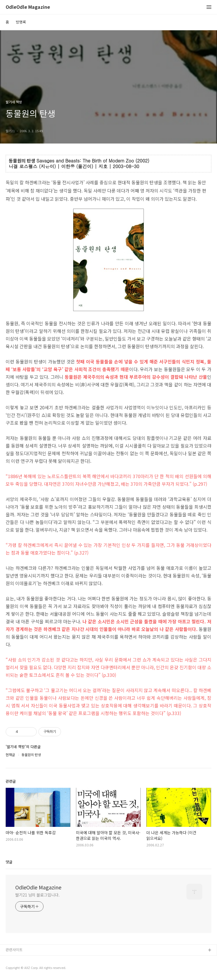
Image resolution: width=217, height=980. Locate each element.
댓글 (9, 862)
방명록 (21, 22)
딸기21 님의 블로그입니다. (37, 895)
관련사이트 (14, 950)
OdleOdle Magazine (28, 7)
